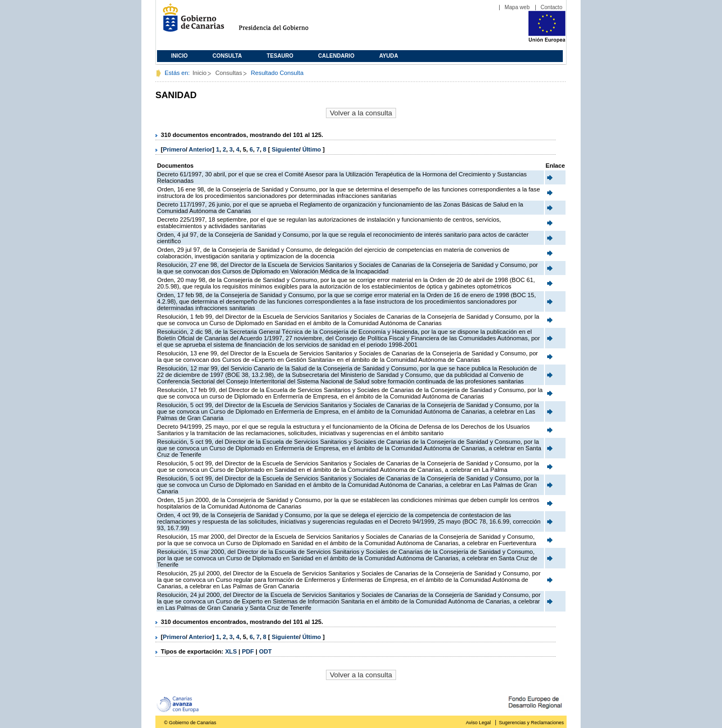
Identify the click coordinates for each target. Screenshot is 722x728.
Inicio (179, 56)
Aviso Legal (478, 723)
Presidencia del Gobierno (284, 22)
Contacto (551, 7)
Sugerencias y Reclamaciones (532, 723)
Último (312, 149)
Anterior (201, 149)
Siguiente (285, 149)
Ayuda (389, 56)
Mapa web (517, 7)
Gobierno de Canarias (190, 22)
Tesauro (280, 56)
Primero (174, 149)
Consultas (229, 73)
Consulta (227, 56)
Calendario (336, 56)
